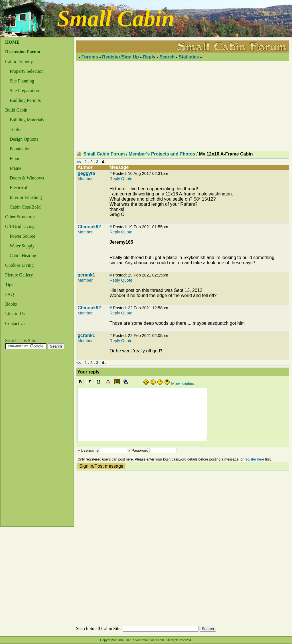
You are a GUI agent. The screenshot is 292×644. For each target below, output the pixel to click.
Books (11, 304)
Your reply (88, 372)
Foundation (20, 149)
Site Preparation (24, 91)
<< (79, 162)
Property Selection (27, 71)
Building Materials (27, 120)
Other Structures (20, 217)
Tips (9, 285)
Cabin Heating (23, 256)
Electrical (18, 188)
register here (255, 459)
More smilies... (184, 383)
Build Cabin (16, 110)
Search (167, 57)
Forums (90, 57)
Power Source (22, 236)
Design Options (24, 139)
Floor (15, 159)
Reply (149, 57)
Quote (127, 179)
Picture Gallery (19, 275)
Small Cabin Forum (104, 154)
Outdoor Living (19, 265)
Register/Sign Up (120, 57)
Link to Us (15, 314)
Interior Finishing (26, 197)
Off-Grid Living (20, 226)
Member (85, 179)
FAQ (10, 294)
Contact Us (15, 323)
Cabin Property (19, 61)
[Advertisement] (23, 439)
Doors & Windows (27, 178)
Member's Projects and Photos (162, 154)
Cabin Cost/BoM (25, 207)
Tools (15, 129)
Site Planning (22, 81)
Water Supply (22, 246)
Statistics (189, 57)
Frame (16, 168)
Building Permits (25, 100)
